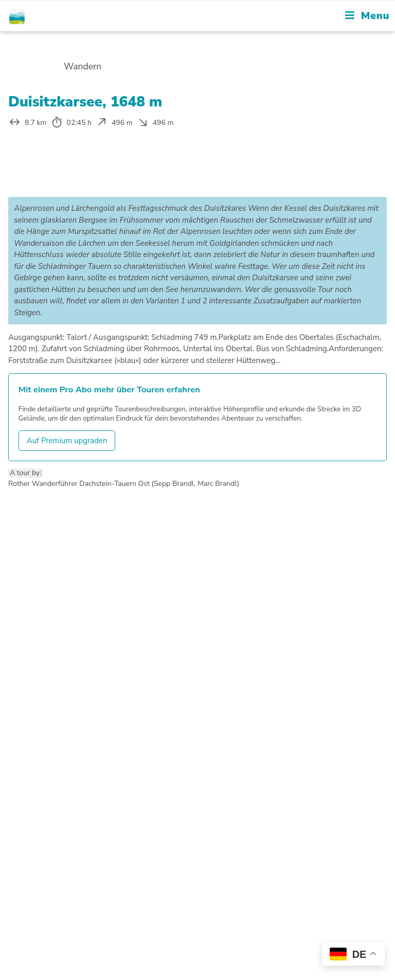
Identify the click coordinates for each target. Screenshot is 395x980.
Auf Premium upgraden (67, 441)
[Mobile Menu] (367, 16)
